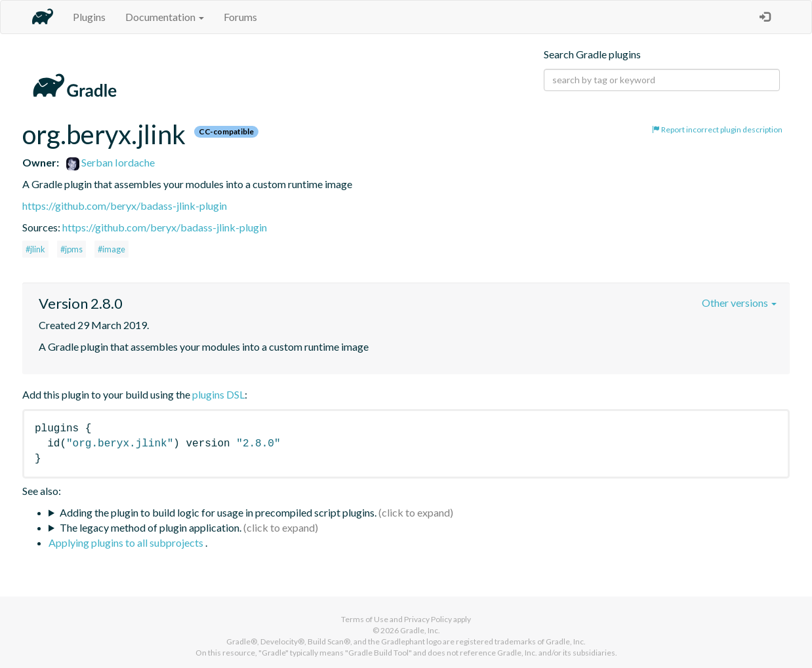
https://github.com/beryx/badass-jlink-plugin (125, 206)
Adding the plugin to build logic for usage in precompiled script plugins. (218, 512)
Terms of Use (365, 619)
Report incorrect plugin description (717, 129)
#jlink (35, 249)
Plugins (89, 17)
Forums (240, 17)
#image (112, 249)
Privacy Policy (428, 619)
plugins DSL (218, 394)
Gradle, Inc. (420, 630)
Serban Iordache (111, 162)
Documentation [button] (165, 17)
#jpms (71, 249)
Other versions (739, 303)
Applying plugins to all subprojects (127, 542)
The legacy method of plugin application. (151, 527)
